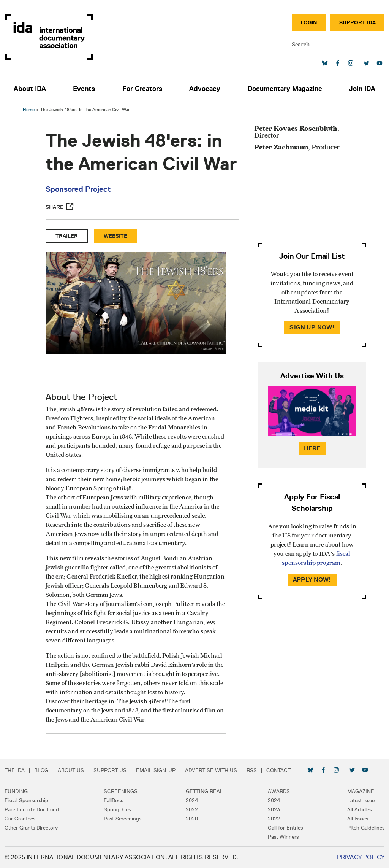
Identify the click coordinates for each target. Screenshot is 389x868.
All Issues (358, 819)
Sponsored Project (78, 189)
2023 (274, 809)
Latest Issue (361, 800)
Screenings (121, 791)
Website (115, 236)
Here (312, 448)
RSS (252, 770)
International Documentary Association (49, 37)
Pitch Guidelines (366, 828)
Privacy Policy (361, 857)
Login (309, 22)
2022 (192, 809)
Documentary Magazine (285, 89)
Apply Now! (312, 579)
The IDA (15, 770)
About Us (71, 770)
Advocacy (205, 89)
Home (29, 109)
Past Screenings (123, 819)
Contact (278, 770)
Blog (41, 770)
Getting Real (204, 791)
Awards (279, 791)
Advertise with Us (211, 770)
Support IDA (357, 22)
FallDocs (113, 800)
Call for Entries (285, 828)
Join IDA (362, 89)
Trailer (67, 236)
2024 (192, 800)
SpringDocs (117, 809)
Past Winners (283, 837)
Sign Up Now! (312, 327)
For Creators (142, 89)
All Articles (359, 809)
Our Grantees (20, 819)
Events (84, 89)
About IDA (30, 89)
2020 (192, 819)
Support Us (110, 770)
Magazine (361, 791)
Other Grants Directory (31, 828)
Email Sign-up (156, 770)
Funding (16, 791)
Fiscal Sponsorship (26, 800)
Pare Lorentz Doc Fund (32, 809)
